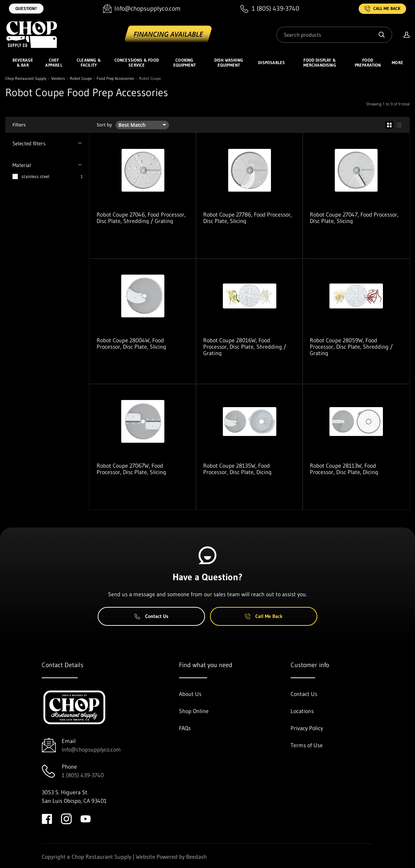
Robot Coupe (81, 79)
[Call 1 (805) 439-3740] (270, 9)
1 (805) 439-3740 (83, 775)
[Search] (334, 35)
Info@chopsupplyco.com (91, 749)
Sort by (104, 125)
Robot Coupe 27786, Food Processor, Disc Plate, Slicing (248, 218)
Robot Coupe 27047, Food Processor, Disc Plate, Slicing (354, 218)
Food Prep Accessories (115, 79)
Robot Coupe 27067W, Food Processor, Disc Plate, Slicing (131, 469)
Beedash (196, 857)
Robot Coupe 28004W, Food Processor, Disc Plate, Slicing (131, 343)
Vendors (58, 79)
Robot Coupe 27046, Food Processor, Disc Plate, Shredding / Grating (141, 218)
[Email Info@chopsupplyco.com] (142, 9)
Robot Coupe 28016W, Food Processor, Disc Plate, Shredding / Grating (245, 347)
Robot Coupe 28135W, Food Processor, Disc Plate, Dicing (237, 469)
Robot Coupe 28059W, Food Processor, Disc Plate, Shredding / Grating (351, 347)
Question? (26, 8)
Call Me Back (382, 9)
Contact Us (151, 616)
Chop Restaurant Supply (26, 79)
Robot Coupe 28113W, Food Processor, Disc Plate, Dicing (344, 469)
